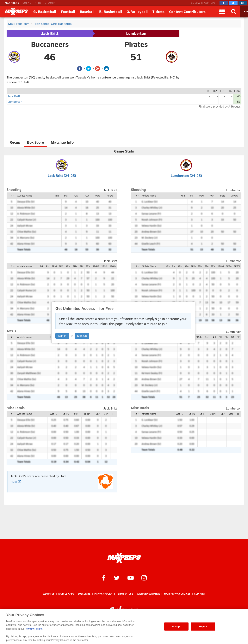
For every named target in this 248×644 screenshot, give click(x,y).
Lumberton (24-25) (186, 175)
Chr (98, 414)
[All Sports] (212, 12)
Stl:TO (66, 414)
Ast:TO (54, 414)
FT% (88, 266)
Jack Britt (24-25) (62, 175)
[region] (124, 626)
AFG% (110, 196)
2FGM (96, 266)
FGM (76, 196)
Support (200, 594)
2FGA (104, 266)
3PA (61, 266)
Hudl (16, 481)
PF (238, 337)
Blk (226, 337)
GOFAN (27, 3)
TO (232, 337)
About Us (49, 594)
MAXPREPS (12, 3)
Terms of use (125, 594)
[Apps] (222, 12)
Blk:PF (88, 414)
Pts (66, 196)
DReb (199, 337)
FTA (81, 266)
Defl (106, 414)
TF (114, 414)
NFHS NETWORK (45, 3)
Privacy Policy (103, 594)
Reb (207, 337)
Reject (203, 626)
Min (57, 196)
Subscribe (84, 594)
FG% (97, 196)
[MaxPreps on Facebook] (224, 3)
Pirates (136, 44)
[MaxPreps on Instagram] (243, 3)
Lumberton (136, 33)
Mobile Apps (66, 594)
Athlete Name (25, 196)
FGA (87, 196)
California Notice (148, 594)
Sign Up (82, 336)
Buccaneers (50, 44)
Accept (176, 626)
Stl (220, 337)
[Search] (234, 12)
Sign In (62, 336)
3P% (68, 266)
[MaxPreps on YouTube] (131, 578)
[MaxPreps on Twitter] (233, 3)
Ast (214, 337)
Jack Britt (50, 33)
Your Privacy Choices (177, 594)
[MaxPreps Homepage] (124, 558)
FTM (75, 266)
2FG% (113, 266)
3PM (54, 266)
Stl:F (77, 414)
